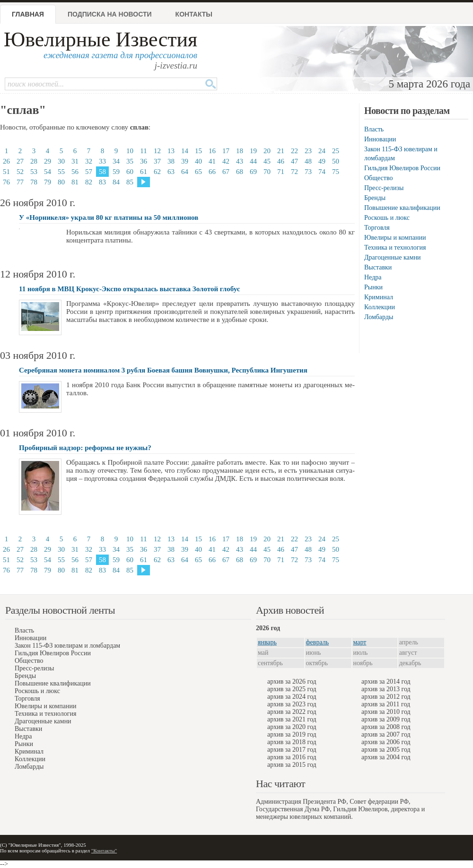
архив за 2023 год (292, 704)
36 (144, 161)
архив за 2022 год (292, 712)
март (360, 642)
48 (308, 161)
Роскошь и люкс (387, 218)
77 (20, 182)
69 (253, 172)
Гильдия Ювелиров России (402, 168)
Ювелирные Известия (101, 39)
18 (240, 151)
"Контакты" (104, 851)
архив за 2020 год (292, 727)
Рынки (373, 287)
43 (240, 161)
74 (322, 172)
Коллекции (380, 307)
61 (144, 172)
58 (102, 172)
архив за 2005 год (386, 750)
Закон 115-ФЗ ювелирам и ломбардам (67, 646)
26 (6, 161)
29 (48, 161)
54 (48, 172)
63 (171, 172)
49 (322, 161)
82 (89, 182)
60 (130, 172)
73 (308, 172)
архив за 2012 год (386, 697)
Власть (374, 129)
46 (281, 161)
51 (6, 172)
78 (34, 182)
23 (308, 151)
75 (336, 172)
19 (253, 151)
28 (34, 161)
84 (116, 182)
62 (157, 172)
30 (61, 161)
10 (130, 151)
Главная (28, 14)
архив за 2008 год (386, 727)
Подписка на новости (110, 14)
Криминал (379, 297)
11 (143, 151)
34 (116, 161)
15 (198, 151)
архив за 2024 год (292, 697)
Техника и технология (395, 247)
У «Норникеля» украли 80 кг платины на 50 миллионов (109, 217)
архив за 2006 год (386, 742)
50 (336, 161)
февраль (318, 642)
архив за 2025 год (292, 689)
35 (130, 161)
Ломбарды (379, 317)
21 (281, 151)
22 (294, 151)
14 (185, 151)
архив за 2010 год (386, 712)
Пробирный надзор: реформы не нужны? (85, 448)
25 (336, 151)
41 (212, 161)
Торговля (377, 228)
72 (294, 172)
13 (171, 151)
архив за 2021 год (292, 719)
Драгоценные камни (393, 257)
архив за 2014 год (386, 681)
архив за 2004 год (386, 757)
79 (48, 182)
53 (34, 172)
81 (75, 182)
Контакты (194, 14)
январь (267, 642)
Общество (378, 178)
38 (171, 161)
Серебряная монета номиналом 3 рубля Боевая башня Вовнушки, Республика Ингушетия (163, 370)
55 (61, 172)
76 (6, 182)
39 (185, 161)
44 (253, 161)
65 (198, 172)
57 (89, 172)
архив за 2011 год (386, 704)
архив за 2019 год (292, 734)
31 (75, 161)
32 (89, 161)
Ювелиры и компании (395, 238)
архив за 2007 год (386, 734)
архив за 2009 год (386, 719)
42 (226, 161)
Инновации (380, 139)
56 (75, 172)
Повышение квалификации (402, 208)
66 (212, 172)
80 (61, 182)
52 (20, 172)
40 (198, 161)
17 (226, 151)
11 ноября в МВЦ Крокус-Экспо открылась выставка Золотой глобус (129, 289)
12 (157, 151)
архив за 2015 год (292, 765)
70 (267, 172)
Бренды (375, 198)
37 (157, 161)
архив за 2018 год (292, 742)
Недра (373, 277)
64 (185, 172)
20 (267, 151)
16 (212, 151)
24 (322, 151)
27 (20, 161)
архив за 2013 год (386, 689)
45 (267, 161)
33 (102, 161)
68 (240, 172)
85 (130, 182)
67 (226, 172)
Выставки (378, 267)
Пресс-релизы (384, 188)
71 (281, 172)
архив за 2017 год (292, 750)
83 (102, 182)
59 (116, 172)
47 (294, 161)
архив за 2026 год (292, 681)
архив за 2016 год (292, 757)
